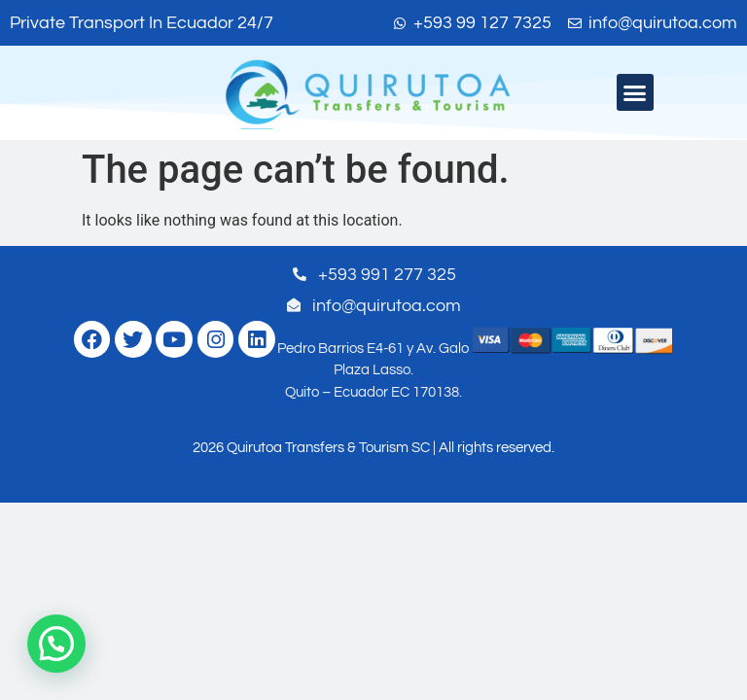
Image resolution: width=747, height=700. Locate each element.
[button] (635, 92)
